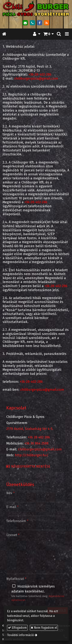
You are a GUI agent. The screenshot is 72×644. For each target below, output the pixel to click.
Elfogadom (17, 628)
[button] (67, 34)
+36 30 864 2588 (36, 443)
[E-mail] (25, 23)
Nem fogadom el (44, 628)
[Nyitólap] (36, 9)
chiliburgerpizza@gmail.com (36, 79)
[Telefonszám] (32, 23)
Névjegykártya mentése (28, 466)
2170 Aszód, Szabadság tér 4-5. (30, 429)
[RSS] (47, 23)
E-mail (12, 507)
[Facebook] (40, 23)
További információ (21, 635)
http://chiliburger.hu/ (32, 455)
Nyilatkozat (16, 579)
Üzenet (13, 535)
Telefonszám (17, 521)
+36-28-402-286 (40, 74)
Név (10, 493)
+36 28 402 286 (39, 437)
